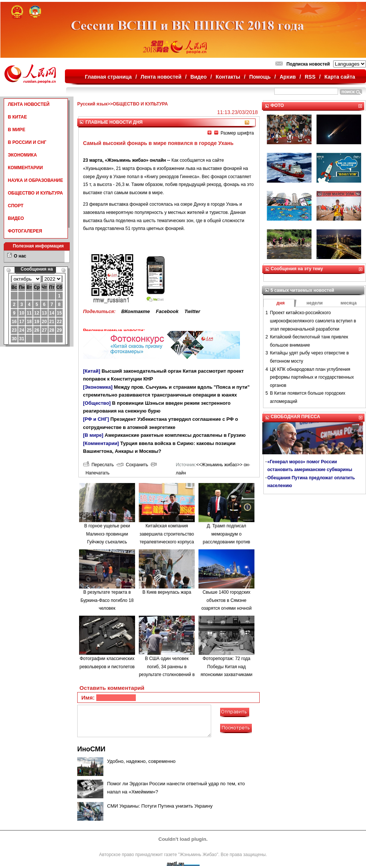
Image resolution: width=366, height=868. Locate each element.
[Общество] (97, 403)
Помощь (260, 77)
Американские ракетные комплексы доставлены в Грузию (175, 435)
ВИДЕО (16, 218)
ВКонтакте (136, 311)
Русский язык (92, 104)
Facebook (167, 311)
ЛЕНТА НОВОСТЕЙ (29, 104)
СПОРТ (16, 206)
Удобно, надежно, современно (141, 761)
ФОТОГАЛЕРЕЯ (25, 231)
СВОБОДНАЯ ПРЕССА (295, 417)
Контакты (228, 77)
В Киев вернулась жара (167, 592)
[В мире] (93, 435)
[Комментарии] (101, 443)
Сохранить (132, 465)
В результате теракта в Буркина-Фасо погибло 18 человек (107, 600)
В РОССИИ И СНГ (27, 142)
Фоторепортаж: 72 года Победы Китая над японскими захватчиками (227, 667)
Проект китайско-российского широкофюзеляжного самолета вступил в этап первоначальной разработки (313, 321)
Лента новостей (161, 77)
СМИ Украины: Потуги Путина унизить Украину (160, 806)
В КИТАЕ (17, 117)
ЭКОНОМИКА (22, 155)
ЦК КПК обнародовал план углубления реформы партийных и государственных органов (312, 377)
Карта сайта (340, 77)
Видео (198, 77)
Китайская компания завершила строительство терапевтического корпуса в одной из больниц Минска (167, 542)
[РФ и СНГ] (96, 419)
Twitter (192, 311)
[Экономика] (98, 387)
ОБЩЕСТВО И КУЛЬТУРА (35, 193)
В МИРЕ (17, 130)
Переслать (98, 465)
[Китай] (92, 371)
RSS (310, 77)
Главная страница (108, 77)
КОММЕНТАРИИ (25, 168)
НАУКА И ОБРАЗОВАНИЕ (35, 180)
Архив (287, 77)
